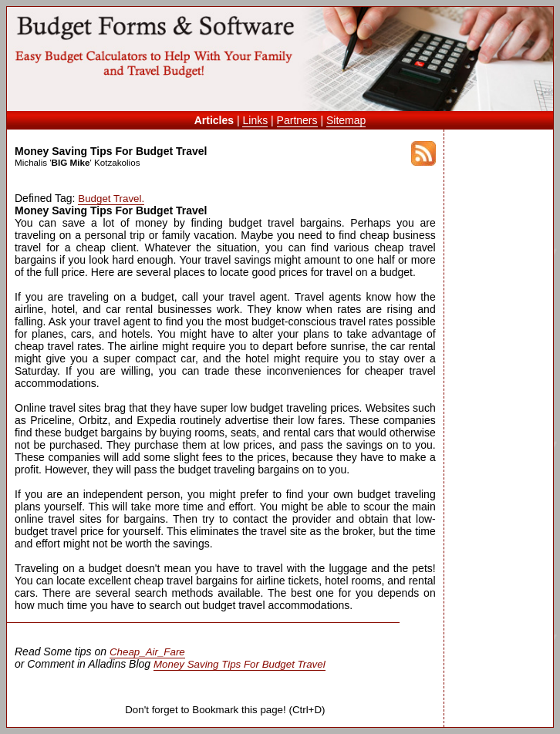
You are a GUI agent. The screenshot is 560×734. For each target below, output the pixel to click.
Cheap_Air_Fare (147, 652)
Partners (297, 120)
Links (255, 120)
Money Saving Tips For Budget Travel (240, 664)
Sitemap (346, 120)
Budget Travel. (111, 199)
